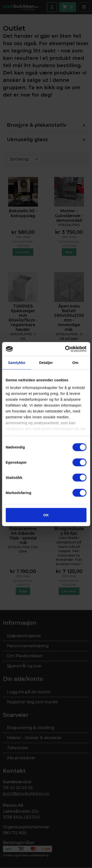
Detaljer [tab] (46, 362)
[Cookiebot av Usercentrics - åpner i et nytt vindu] (66, 349)
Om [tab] (75, 362)
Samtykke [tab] (17, 362)
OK (46, 515)
